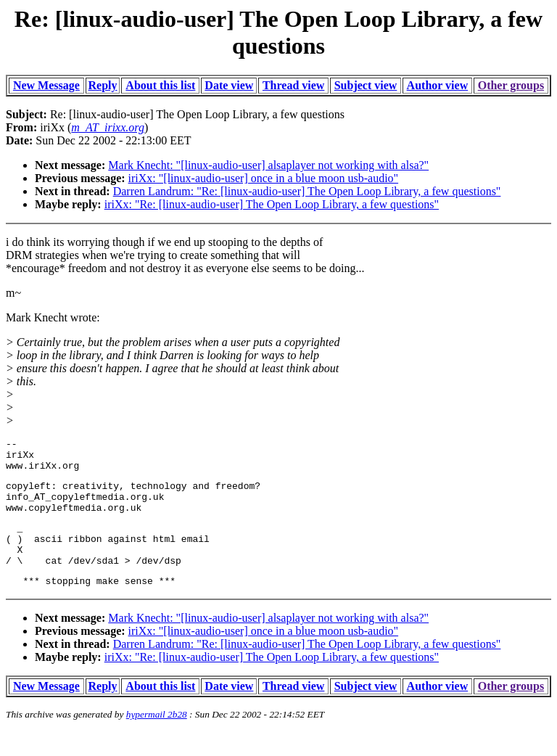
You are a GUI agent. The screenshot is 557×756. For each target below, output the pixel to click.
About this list (160, 85)
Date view (229, 85)
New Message (46, 85)
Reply (103, 85)
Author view (438, 85)
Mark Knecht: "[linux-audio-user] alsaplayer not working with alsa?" (268, 165)
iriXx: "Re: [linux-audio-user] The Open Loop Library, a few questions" (272, 204)
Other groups (511, 85)
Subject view (366, 85)
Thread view (293, 85)
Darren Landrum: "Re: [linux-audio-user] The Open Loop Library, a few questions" (307, 191)
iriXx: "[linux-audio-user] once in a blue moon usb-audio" (264, 178)
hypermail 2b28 (157, 738)
